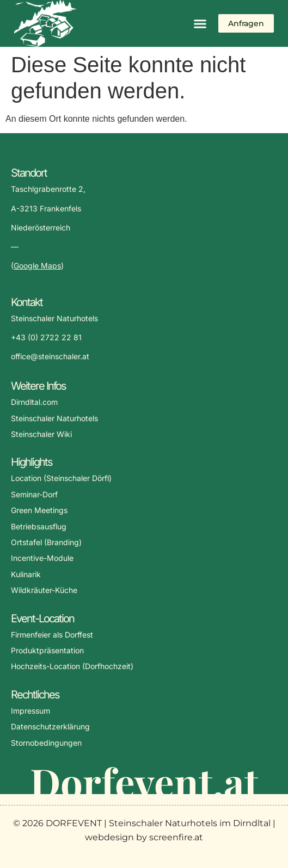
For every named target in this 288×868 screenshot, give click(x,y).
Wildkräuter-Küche (44, 590)
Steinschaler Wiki (41, 434)
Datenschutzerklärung (50, 726)
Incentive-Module (42, 558)
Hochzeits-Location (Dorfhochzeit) (72, 666)
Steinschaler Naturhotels (54, 418)
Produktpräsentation (47, 650)
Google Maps (37, 266)
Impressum (30, 711)
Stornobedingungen (46, 743)
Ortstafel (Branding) (46, 542)
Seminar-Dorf (34, 494)
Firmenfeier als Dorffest (52, 635)
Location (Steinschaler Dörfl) (61, 478)
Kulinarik (26, 574)
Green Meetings (39, 510)
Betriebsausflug (39, 526)
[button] (200, 23)
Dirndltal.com (34, 402)
